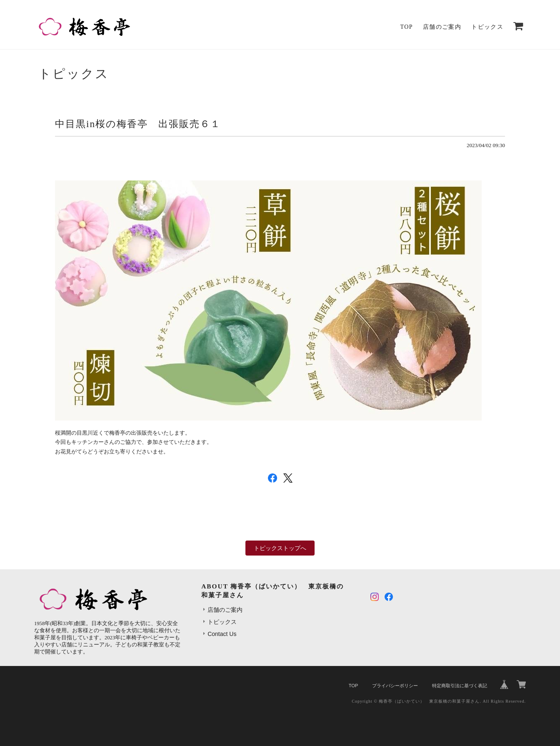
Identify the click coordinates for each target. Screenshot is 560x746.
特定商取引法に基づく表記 (460, 686)
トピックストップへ (280, 548)
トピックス (487, 27)
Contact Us (222, 634)
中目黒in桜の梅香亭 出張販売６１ (138, 124)
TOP (407, 27)
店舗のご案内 (442, 27)
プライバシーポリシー (395, 686)
